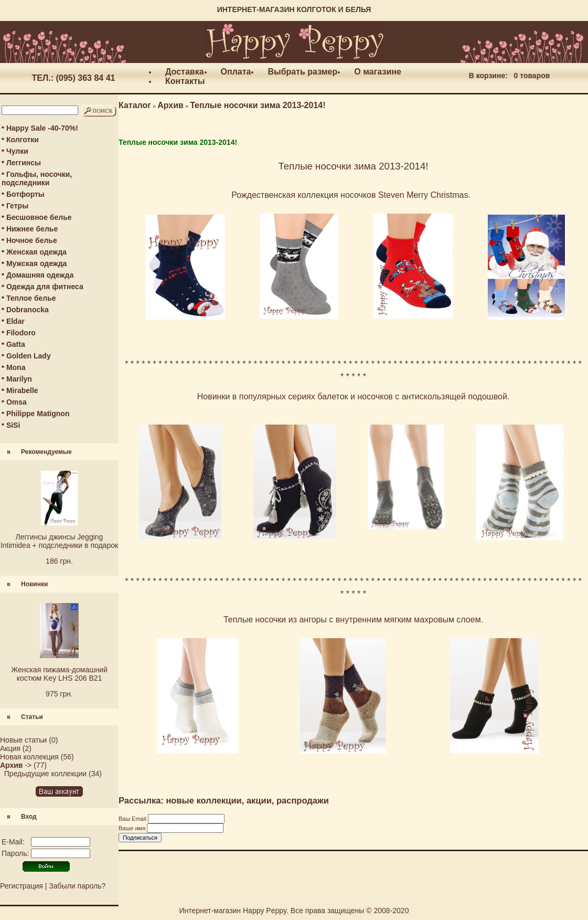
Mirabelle (22, 390)
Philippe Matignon (38, 414)
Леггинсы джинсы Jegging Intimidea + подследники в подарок (59, 541)
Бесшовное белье (39, 217)
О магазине (378, 72)
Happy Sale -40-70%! (42, 128)
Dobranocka (28, 310)
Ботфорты (25, 194)
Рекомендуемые (46, 452)
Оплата (236, 72)
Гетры (17, 206)
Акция (10, 748)
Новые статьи (23, 740)
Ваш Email (133, 819)
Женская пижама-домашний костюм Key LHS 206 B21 (59, 674)
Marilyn (19, 379)
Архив (170, 105)
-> (16, 765)
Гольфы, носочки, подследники (37, 178)
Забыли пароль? (77, 886)
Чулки (17, 151)
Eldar (15, 321)
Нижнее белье (32, 229)
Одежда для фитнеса (45, 287)
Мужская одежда (36, 263)
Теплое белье (31, 298)
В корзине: (488, 76)
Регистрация (22, 886)
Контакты (185, 81)
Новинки (34, 584)
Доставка (185, 72)
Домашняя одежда (40, 275)
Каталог (135, 105)
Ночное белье (32, 240)
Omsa (17, 402)
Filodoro (21, 333)
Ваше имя (133, 828)
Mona (16, 367)
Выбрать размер (302, 72)
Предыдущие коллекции (45, 774)
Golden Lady (29, 356)
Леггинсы (24, 163)
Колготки (23, 140)
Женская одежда (36, 252)
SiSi (13, 425)
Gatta (16, 344)
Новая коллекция (29, 757)
